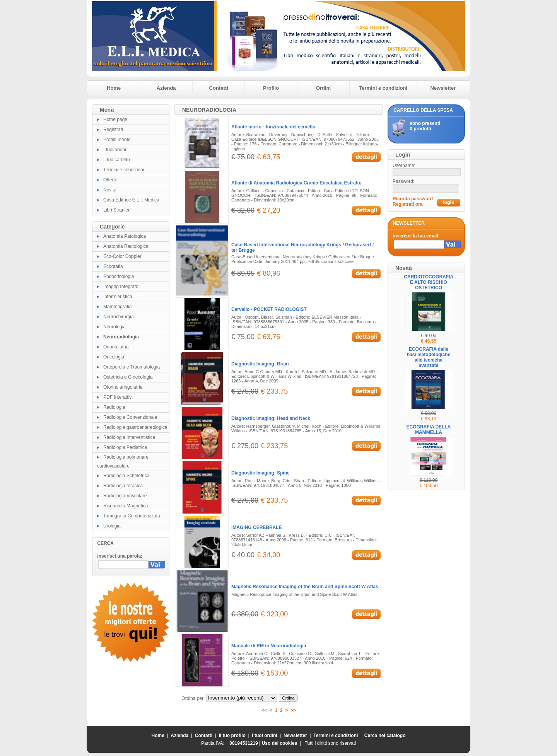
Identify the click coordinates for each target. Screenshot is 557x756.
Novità (110, 190)
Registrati (113, 130)
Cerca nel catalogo (385, 736)
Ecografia (113, 266)
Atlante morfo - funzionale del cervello (273, 127)
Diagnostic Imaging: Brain (260, 364)
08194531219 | (245, 743)
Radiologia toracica (123, 486)
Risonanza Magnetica (126, 506)
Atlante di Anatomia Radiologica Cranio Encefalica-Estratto (296, 183)
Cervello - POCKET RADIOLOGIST (269, 309)
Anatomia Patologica (125, 236)
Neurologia (114, 327)
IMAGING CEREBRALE (257, 527)
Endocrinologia (119, 276)
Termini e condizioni (383, 88)
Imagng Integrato (121, 287)
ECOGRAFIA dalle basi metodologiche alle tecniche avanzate (429, 357)
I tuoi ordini (115, 150)
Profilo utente (117, 140)
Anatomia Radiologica (126, 246)
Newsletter (443, 88)
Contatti (219, 88)
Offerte (110, 180)
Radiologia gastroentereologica (135, 427)
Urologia (112, 526)
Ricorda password (413, 199)
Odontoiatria (116, 347)
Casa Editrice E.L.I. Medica (131, 200)
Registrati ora (407, 204)
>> (293, 710)
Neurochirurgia (119, 317)
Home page (115, 119)
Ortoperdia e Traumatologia (132, 367)
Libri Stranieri (117, 210)
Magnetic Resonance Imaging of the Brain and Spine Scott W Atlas (305, 587)
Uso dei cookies (279, 743)
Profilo (271, 88)
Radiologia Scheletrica (126, 476)
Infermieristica (118, 297)
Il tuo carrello (117, 160)
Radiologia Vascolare (125, 496)
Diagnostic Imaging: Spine (261, 473)
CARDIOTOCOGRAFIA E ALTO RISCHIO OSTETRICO (429, 282)
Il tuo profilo (232, 736)
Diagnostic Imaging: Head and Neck (271, 418)
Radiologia (114, 407)
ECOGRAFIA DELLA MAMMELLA (429, 430)
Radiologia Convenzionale (130, 417)
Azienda (166, 88)
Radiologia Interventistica (129, 437)
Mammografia (117, 307)
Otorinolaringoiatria (123, 387)
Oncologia (114, 357)
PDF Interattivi (118, 397)
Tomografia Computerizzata (132, 516)
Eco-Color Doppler (122, 256)
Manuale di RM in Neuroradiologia (269, 646)
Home (114, 88)
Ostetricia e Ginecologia (128, 377)
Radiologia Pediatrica (125, 447)
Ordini (323, 88)
